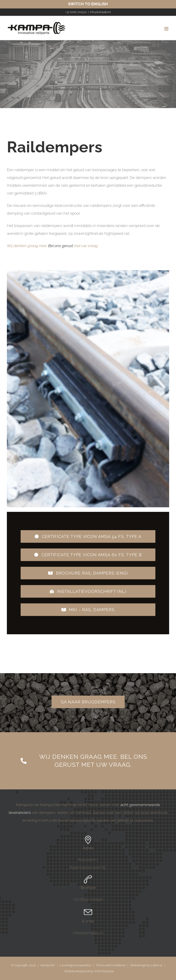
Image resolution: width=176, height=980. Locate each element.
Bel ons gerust (60, 246)
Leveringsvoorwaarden (76, 965)
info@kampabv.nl (100, 12)
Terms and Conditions (111, 965)
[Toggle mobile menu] (167, 29)
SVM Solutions (104, 971)
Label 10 (157, 965)
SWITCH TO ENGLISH (88, 4)
